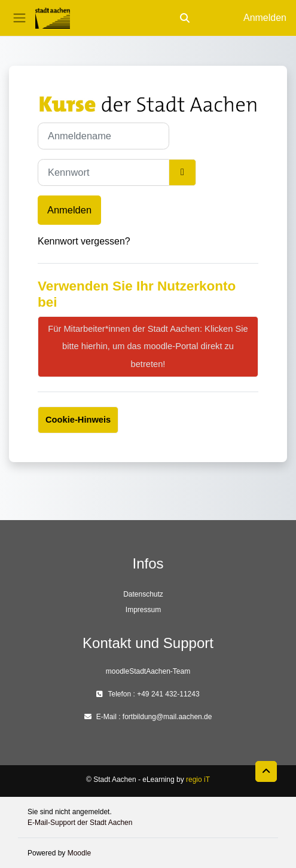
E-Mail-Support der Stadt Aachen (80, 823)
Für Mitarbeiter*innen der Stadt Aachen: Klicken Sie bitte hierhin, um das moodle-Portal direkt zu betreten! (148, 346)
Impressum (143, 610)
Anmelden (265, 18)
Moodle (79, 853)
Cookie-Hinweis (78, 420)
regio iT (198, 780)
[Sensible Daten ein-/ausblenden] (182, 172)
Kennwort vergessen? (84, 241)
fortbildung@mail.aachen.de (167, 717)
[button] (185, 18)
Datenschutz (143, 594)
